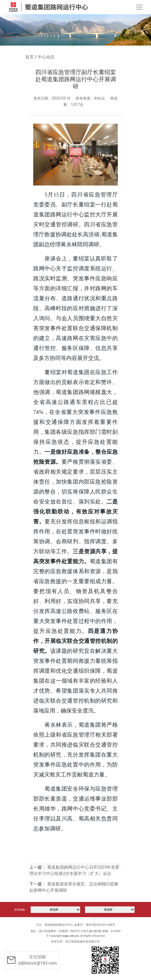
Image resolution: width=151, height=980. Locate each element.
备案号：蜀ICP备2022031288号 (95, 925)
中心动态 (46, 57)
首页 (30, 57)
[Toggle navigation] (139, 7)
